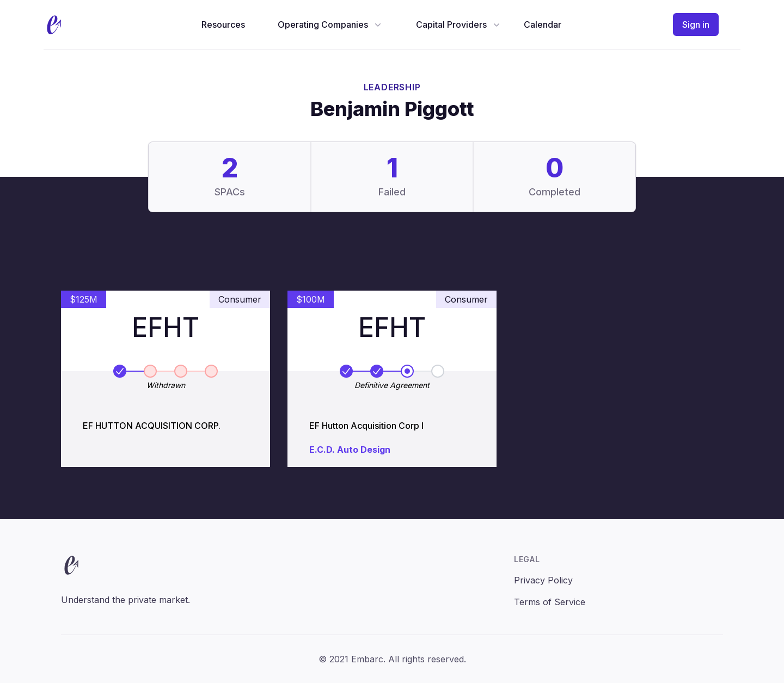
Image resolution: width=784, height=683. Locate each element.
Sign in (696, 24)
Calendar (543, 24)
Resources (223, 24)
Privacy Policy (543, 580)
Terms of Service (550, 602)
